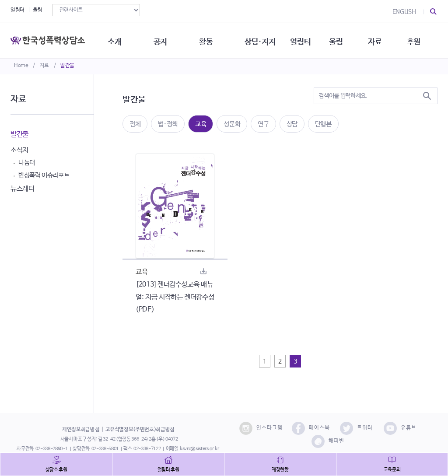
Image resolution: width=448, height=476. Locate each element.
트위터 (356, 428)
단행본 (323, 124)
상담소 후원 (56, 470)
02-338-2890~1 (52, 449)
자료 (44, 66)
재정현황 (280, 470)
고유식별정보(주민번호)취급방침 (140, 430)
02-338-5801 (105, 449)
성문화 (232, 124)
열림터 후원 (168, 470)
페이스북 (311, 428)
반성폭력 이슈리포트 (44, 175)
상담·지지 (265, 39)
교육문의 (392, 470)
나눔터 (27, 163)
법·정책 (168, 124)
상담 (292, 124)
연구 (263, 124)
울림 (37, 10)
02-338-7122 (147, 449)
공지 (163, 39)
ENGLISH (404, 12)
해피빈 (328, 441)
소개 (117, 39)
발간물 (67, 66)
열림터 (17, 10)
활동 (210, 39)
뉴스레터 (23, 189)
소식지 (19, 150)
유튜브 (400, 428)
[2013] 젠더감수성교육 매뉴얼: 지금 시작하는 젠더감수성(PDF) (175, 297)
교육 (201, 124)
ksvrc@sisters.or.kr (199, 449)
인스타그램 (261, 428)
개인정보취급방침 (81, 430)
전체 (135, 124)
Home (21, 66)
